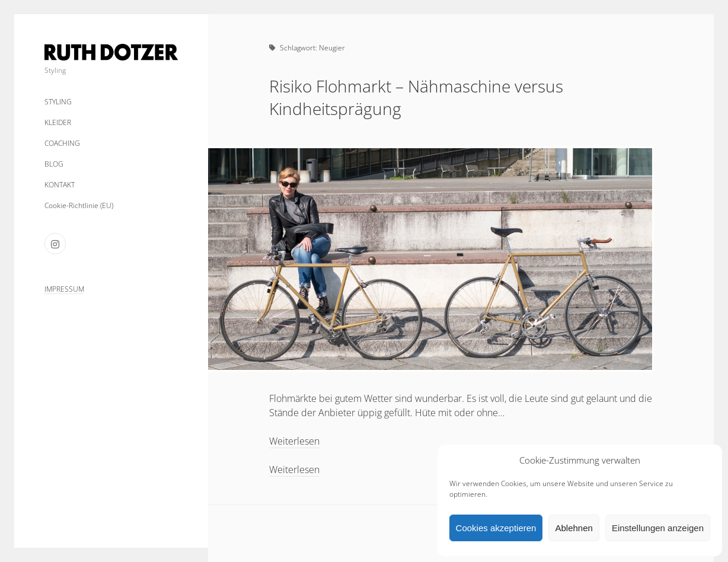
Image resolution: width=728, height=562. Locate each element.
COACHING (62, 143)
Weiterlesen (294, 441)
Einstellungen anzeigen (658, 528)
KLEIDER (58, 122)
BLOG (54, 164)
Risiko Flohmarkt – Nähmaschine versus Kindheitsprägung (416, 97)
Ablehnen (574, 528)
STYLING (58, 102)
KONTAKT (60, 185)
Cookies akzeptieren (496, 528)
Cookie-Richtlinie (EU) (79, 205)
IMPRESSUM (64, 289)
